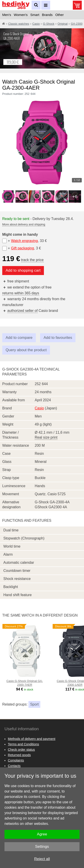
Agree (42, 834)
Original (63, 24)
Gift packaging (22, 248)
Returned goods (19, 755)
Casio (36, 24)
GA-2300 (77, 24)
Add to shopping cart (23, 270)
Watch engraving (24, 241)
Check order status (21, 750)
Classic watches (18, 24)
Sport (34, 704)
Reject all (42, 859)
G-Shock (49, 24)
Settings (42, 847)
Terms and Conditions (23, 744)
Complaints (16, 760)
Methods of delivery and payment (32, 739)
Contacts (14, 766)
